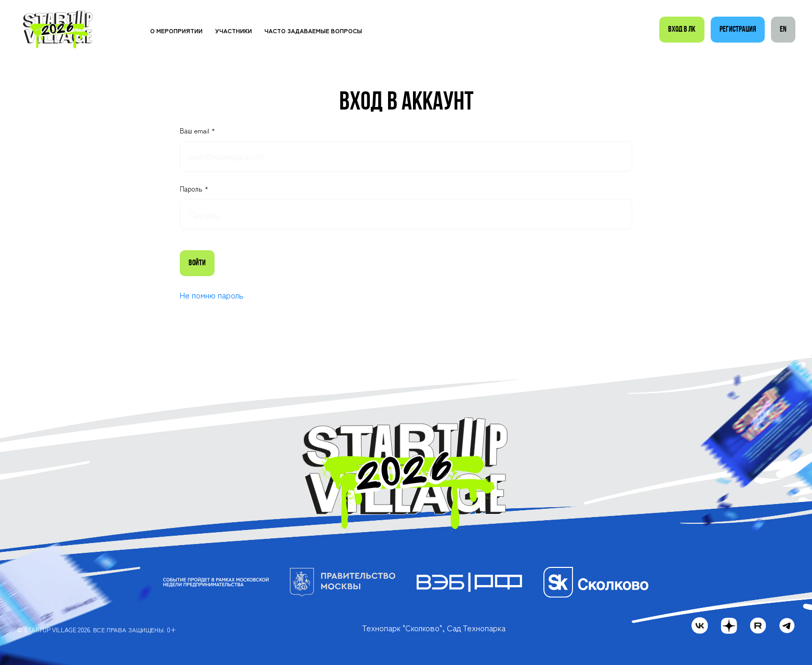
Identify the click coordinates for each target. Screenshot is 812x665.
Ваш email (196, 131)
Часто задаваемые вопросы (313, 30)
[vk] (700, 626)
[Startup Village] (58, 30)
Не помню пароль (212, 295)
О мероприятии (176, 30)
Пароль (192, 189)
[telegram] (787, 626)
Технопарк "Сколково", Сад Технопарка (434, 628)
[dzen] (729, 626)
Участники (234, 30)
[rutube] (758, 626)
